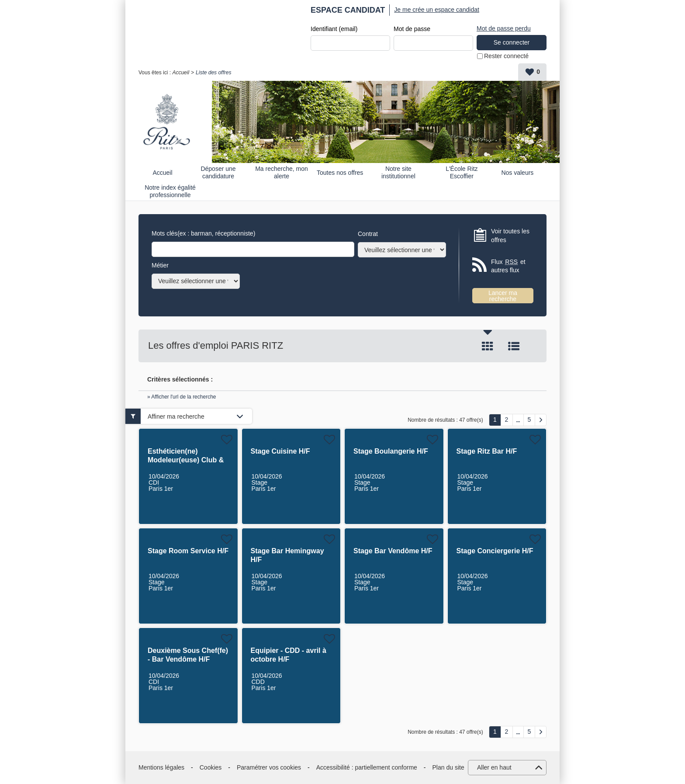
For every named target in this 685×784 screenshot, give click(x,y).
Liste (514, 346)
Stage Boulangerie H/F (391, 451)
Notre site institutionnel (398, 172)
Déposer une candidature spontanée (218, 172)
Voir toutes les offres (510, 236)
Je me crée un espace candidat (437, 10)
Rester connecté (506, 56)
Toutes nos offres (340, 173)
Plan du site (448, 767)
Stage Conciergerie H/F (495, 551)
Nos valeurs (517, 173)
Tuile (488, 346)
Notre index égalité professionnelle (170, 191)
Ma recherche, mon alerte (282, 172)
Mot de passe (412, 29)
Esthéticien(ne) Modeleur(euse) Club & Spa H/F (186, 460)
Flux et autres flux (508, 266)
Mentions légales (161, 767)
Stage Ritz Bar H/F (487, 451)
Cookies (211, 767)
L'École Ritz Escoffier (462, 172)
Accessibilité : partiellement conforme (367, 767)
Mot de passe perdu (504, 28)
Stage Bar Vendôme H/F (393, 551)
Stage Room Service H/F (188, 551)
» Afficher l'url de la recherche (182, 397)
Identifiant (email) (334, 29)
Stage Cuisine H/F (280, 451)
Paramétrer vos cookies (269, 767)
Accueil (181, 73)
